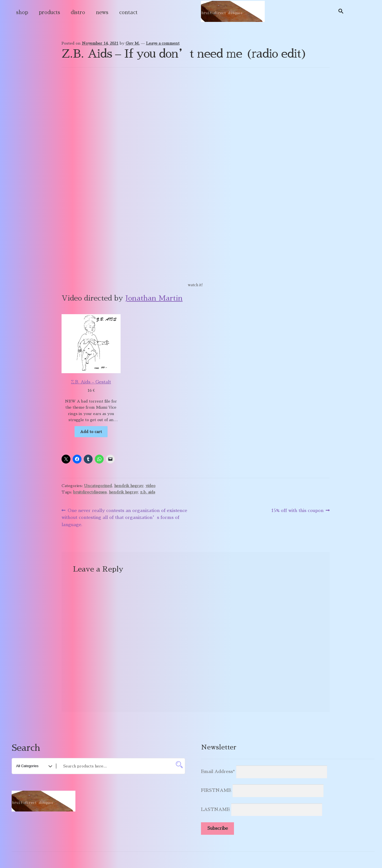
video (151, 486)
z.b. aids (148, 492)
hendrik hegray (129, 486)
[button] (341, 11)
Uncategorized (98, 486)
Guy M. (133, 43)
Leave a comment (163, 43)
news (102, 12)
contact (128, 12)
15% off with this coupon (297, 511)
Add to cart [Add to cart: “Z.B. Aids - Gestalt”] (91, 432)
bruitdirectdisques (90, 492)
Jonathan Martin (154, 298)
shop (22, 12)
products (49, 12)
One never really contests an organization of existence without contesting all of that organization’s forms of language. (124, 517)
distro (78, 12)
